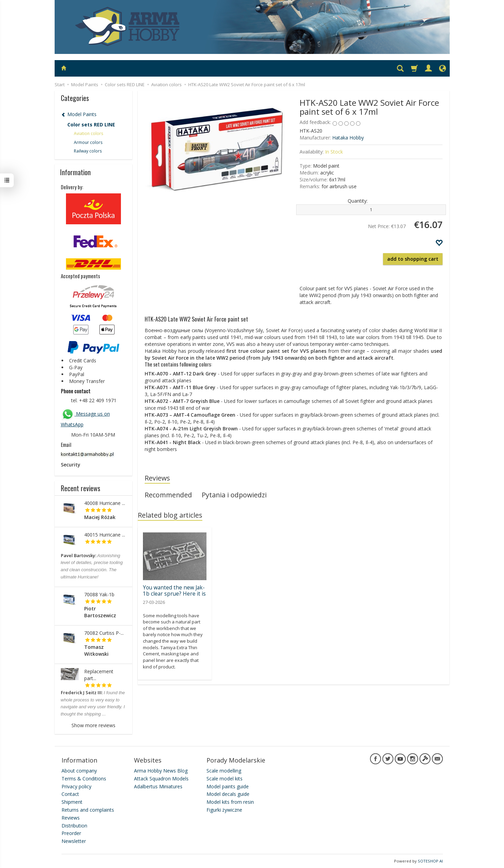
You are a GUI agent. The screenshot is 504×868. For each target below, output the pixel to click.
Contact (70, 794)
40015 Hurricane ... (105, 535)
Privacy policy (76, 786)
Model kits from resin (230, 802)
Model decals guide (228, 794)
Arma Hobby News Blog (161, 771)
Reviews (157, 478)
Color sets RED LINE (91, 125)
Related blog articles (170, 515)
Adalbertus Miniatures (158, 786)
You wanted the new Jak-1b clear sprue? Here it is (174, 591)
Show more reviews (93, 725)
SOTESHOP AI (430, 861)
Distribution (74, 826)
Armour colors (88, 142)
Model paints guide (228, 786)
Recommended (168, 495)
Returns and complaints (88, 810)
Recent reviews (81, 488)
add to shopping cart (413, 259)
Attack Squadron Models (161, 779)
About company (79, 771)
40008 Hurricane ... (105, 503)
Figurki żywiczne (224, 810)
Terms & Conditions (84, 779)
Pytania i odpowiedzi (234, 495)
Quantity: (358, 201)
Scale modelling (224, 771)
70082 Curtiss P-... (104, 633)
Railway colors (88, 151)
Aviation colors (88, 133)
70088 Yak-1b (99, 594)
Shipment (72, 802)
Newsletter (74, 841)
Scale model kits (225, 779)
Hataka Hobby (348, 138)
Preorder (71, 833)
